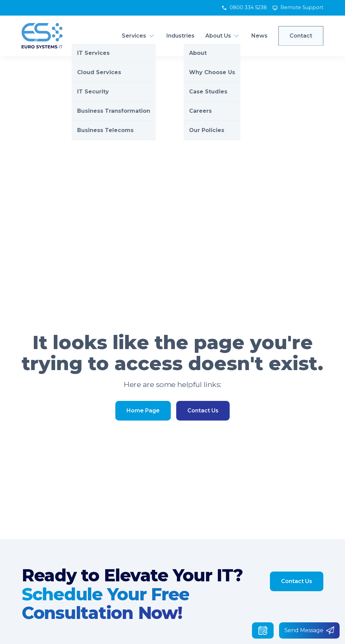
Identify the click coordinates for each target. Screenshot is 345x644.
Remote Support (302, 7)
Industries (180, 36)
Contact (301, 36)
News (259, 36)
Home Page (143, 411)
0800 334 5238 (248, 7)
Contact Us (203, 411)
